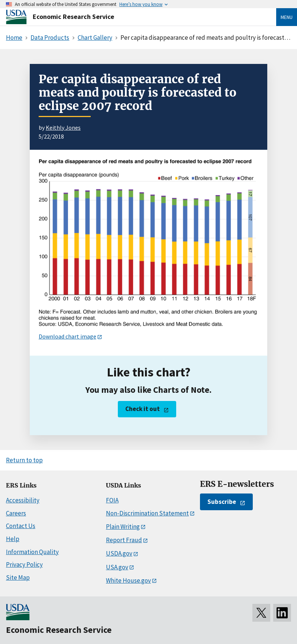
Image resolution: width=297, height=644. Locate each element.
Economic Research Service (73, 17)
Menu (287, 17)
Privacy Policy (24, 564)
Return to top (24, 460)
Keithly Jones (63, 127)
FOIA (112, 500)
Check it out (143, 409)
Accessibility (23, 500)
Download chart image (67, 336)
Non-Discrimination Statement (147, 513)
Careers (16, 513)
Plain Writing (123, 527)
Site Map (18, 577)
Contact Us (21, 526)
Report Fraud (124, 540)
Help (13, 539)
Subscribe (222, 502)
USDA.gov (119, 553)
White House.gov (128, 580)
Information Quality (32, 552)
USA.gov (117, 567)
